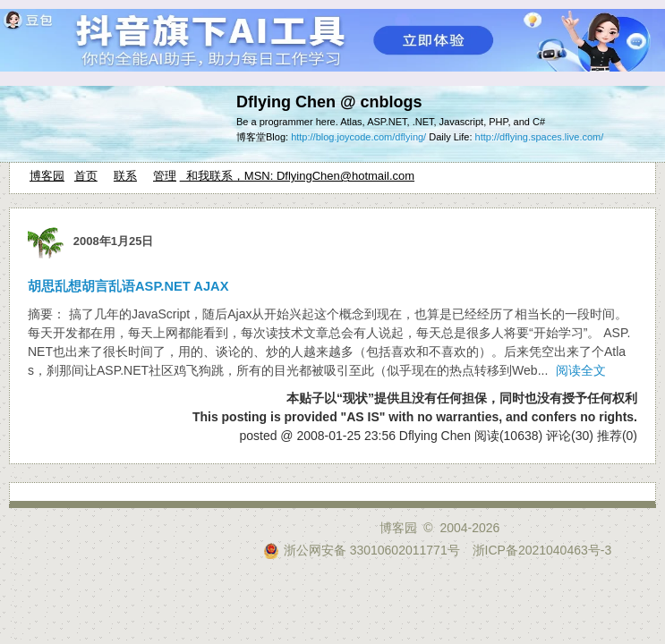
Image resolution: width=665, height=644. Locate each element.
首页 (86, 176)
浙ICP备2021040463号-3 (542, 550)
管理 (165, 176)
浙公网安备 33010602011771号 (362, 550)
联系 (125, 176)
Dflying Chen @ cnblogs (329, 102)
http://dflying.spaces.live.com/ (540, 137)
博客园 (47, 176)
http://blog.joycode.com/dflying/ (358, 137)
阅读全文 (581, 370)
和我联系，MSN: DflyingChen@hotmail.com (297, 176)
